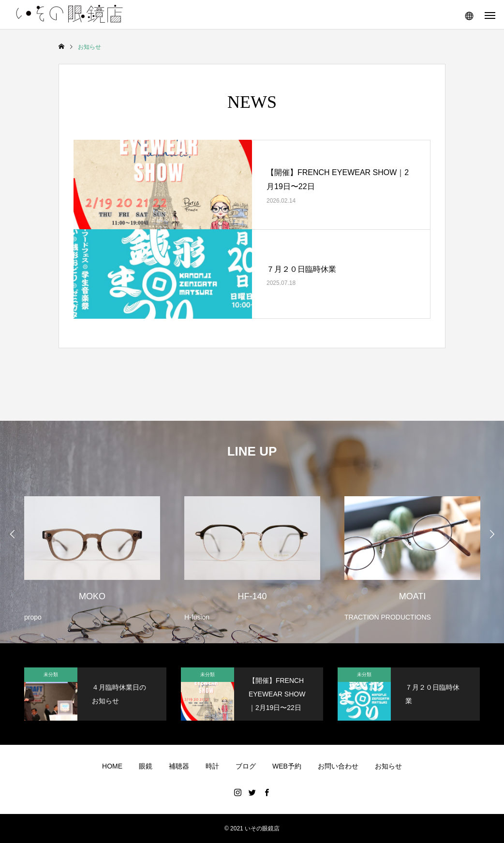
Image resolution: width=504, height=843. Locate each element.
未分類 (51, 674)
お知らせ (388, 766)
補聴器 (179, 766)
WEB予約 (287, 766)
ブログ (246, 766)
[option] (92, 553)
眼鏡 (146, 766)
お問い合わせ (338, 766)
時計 (212, 766)
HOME (112, 766)
